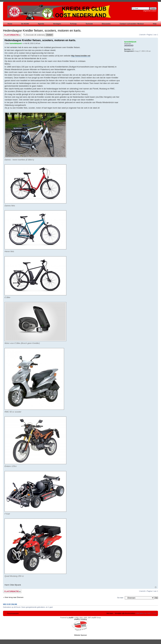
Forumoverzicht (13, 613)
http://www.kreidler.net (81, 56)
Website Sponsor (81, 635)
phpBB (71, 618)
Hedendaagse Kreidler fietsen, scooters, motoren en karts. (42, 31)
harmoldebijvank (16, 43)
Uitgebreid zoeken (150, 11)
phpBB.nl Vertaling (80, 619)
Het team (110, 613)
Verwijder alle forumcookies (125, 613)
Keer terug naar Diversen (14, 597)
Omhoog (156, 587)
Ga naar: (120, 598)
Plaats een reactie (12, 35)
